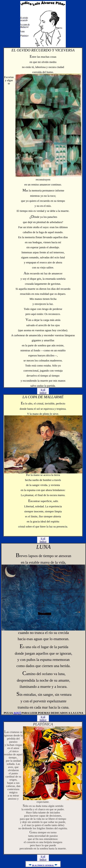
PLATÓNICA (43, 724)
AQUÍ (17, 713)
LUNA (44, 547)
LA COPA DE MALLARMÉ (43, 397)
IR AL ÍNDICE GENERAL (43, 865)
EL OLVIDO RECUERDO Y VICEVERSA (43, 50)
